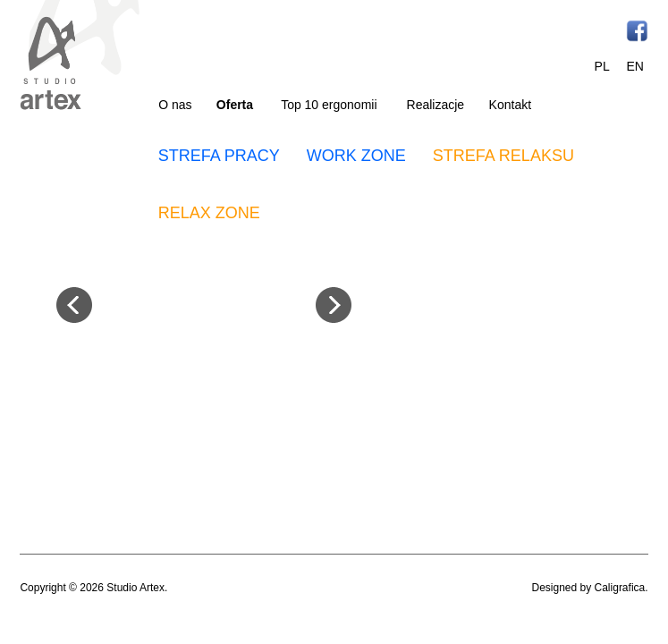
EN (634, 66)
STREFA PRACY (219, 156)
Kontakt (510, 105)
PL (602, 66)
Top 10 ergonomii (329, 105)
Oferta (235, 105)
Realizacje (436, 105)
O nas (175, 105)
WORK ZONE (356, 156)
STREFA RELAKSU (503, 156)
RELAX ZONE (209, 213)
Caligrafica (620, 588)
